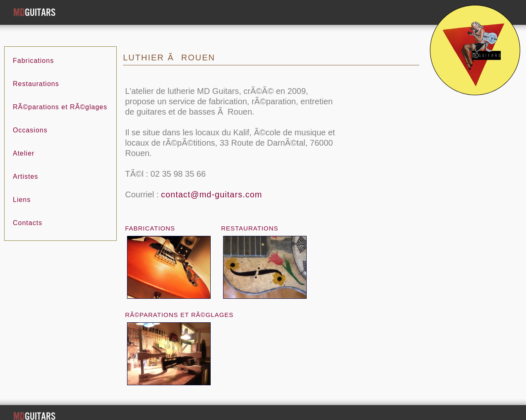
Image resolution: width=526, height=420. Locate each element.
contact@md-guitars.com (212, 185)
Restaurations (36, 74)
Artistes (25, 167)
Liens (22, 190)
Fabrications (33, 51)
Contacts (28, 213)
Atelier (24, 143)
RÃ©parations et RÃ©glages (60, 97)
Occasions (30, 120)
